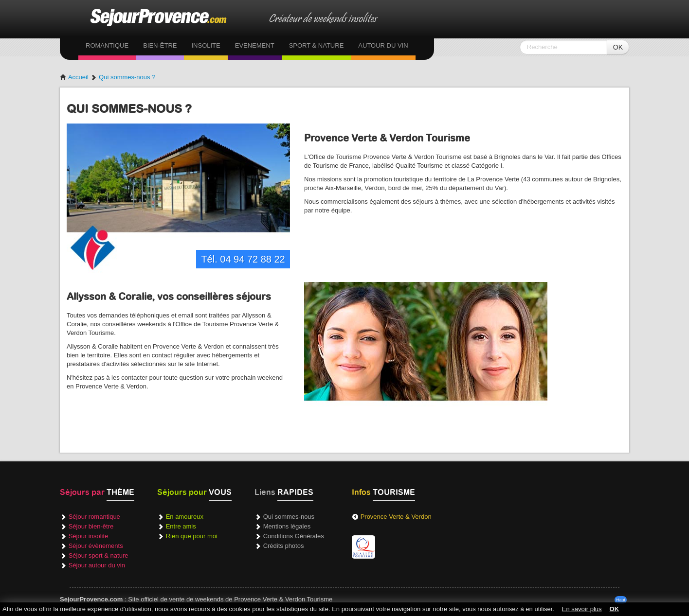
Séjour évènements (96, 546)
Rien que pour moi (192, 536)
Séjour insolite (89, 536)
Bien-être (160, 45)
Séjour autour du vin (97, 565)
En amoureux (185, 517)
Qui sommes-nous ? (127, 77)
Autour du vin (383, 45)
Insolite (206, 45)
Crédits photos (284, 546)
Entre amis (181, 526)
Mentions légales (287, 526)
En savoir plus (582, 609)
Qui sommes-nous (289, 517)
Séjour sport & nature (99, 555)
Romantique (107, 45)
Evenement (255, 45)
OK (618, 47)
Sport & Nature (317, 45)
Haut (621, 600)
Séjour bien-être (91, 526)
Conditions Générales (294, 536)
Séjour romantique (94, 517)
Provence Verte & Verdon (396, 517)
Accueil (74, 77)
